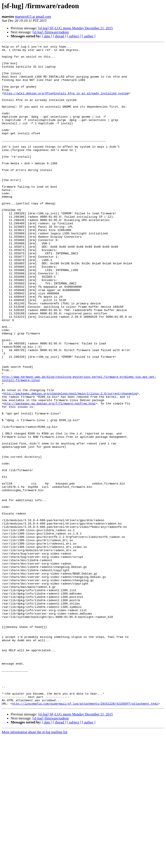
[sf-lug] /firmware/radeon (51, 32)
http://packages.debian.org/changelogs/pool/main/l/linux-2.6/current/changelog (70, 463)
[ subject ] (74, 36)
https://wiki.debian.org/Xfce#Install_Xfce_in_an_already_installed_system (66, 103)
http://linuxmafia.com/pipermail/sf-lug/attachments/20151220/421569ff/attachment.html (85, 836)
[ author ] (89, 36)
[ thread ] (60, 36)
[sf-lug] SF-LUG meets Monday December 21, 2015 (75, 28)
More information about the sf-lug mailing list (35, 864)
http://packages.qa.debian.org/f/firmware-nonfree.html (50, 475)
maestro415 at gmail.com (33, 17)
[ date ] (47, 36)
